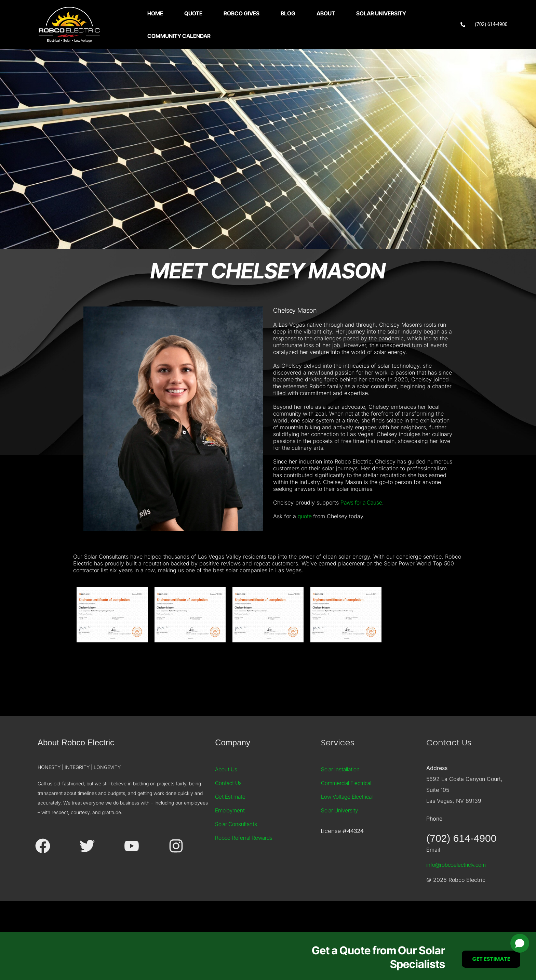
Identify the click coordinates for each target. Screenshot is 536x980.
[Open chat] (520, 943)
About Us (226, 798)
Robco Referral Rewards (244, 866)
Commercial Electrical (346, 812)
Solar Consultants (236, 853)
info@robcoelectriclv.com (456, 893)
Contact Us (228, 812)
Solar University (339, 839)
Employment (230, 839)
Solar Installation (340, 798)
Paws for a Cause (361, 531)
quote (305, 545)
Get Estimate (230, 825)
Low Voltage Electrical (347, 825)
